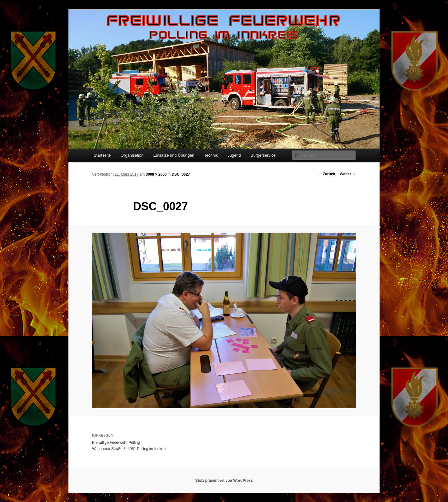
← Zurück (327, 174)
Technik (211, 155)
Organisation (132, 155)
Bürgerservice (263, 155)
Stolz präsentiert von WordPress (224, 481)
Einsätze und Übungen (174, 155)
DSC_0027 (181, 174)
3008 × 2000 (156, 174)
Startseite (102, 155)
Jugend (234, 155)
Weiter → (348, 174)
